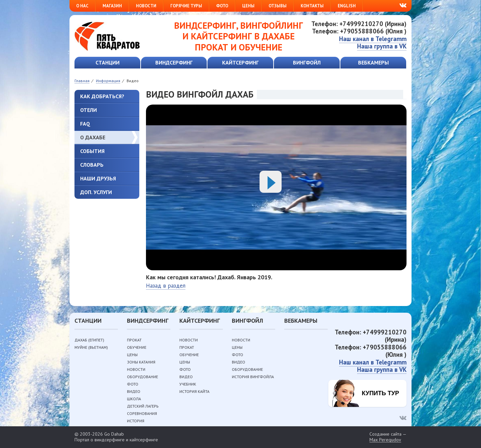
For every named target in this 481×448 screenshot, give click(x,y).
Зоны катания (141, 362)
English (347, 6)
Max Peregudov (385, 440)
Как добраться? (102, 96)
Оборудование (142, 377)
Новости (146, 6)
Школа (134, 399)
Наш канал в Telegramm (373, 39)
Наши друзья (98, 178)
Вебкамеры (373, 62)
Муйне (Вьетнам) (91, 347)
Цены (248, 6)
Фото (222, 6)
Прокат (134, 340)
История (136, 421)
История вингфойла (253, 377)
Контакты (312, 6)
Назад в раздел (166, 286)
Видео (134, 391)
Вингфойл (307, 62)
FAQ (85, 124)
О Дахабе (93, 137)
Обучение (137, 347)
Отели (89, 110)
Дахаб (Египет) (89, 340)
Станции (108, 62)
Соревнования (142, 413)
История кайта (194, 391)
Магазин (112, 6)
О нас (82, 6)
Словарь (92, 165)
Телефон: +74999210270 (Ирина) (359, 24)
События (92, 151)
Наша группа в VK (382, 46)
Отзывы (278, 6)
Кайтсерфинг (240, 62)
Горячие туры (186, 6)
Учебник (188, 384)
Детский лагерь (143, 406)
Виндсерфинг (174, 62)
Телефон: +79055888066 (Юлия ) (359, 31)
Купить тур (380, 393)
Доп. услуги (96, 192)
